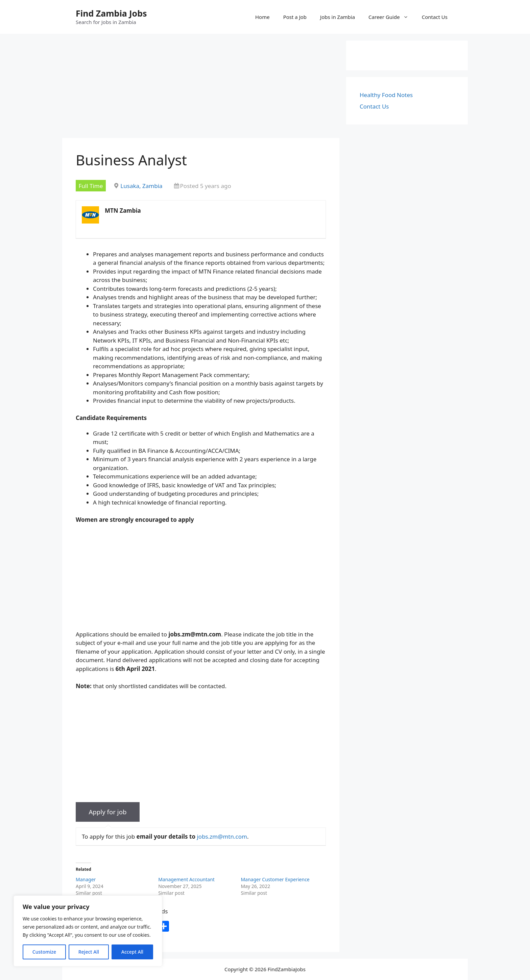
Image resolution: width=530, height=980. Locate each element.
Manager (86, 879)
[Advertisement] (201, 88)
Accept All (132, 952)
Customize (44, 952)
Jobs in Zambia (338, 17)
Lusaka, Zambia (141, 186)
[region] (88, 931)
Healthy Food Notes (386, 95)
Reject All (89, 952)
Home (262, 17)
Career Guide (392, 17)
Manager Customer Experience (275, 879)
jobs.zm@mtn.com (222, 836)
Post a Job (295, 17)
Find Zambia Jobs (111, 13)
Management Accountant (186, 879)
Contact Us (435, 17)
